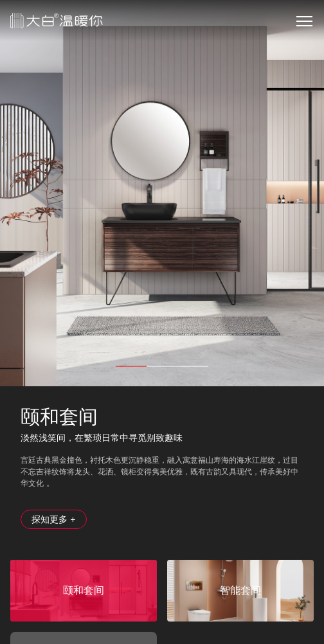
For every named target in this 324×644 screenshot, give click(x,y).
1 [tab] (131, 366)
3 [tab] (193, 366)
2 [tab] (162, 366)
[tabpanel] (162, 193)
